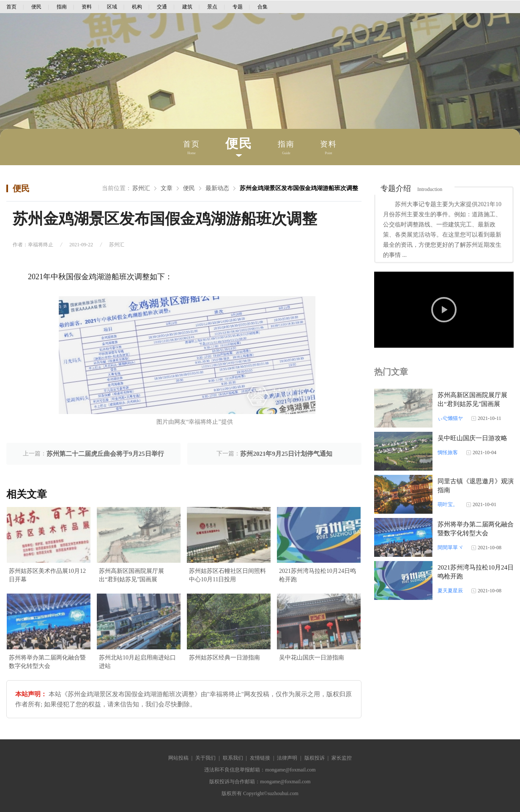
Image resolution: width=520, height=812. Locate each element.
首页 (11, 7)
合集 (263, 7)
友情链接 (260, 758)
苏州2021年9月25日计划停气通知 (286, 454)
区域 (112, 7)
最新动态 (217, 188)
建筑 (187, 7)
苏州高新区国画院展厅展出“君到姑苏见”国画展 (131, 575)
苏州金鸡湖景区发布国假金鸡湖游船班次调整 (299, 188)
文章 (167, 188)
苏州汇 (141, 188)
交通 (162, 7)
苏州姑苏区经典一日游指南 (224, 658)
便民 (36, 7)
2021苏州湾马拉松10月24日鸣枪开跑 (317, 575)
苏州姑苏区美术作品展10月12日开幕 (47, 575)
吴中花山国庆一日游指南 (312, 658)
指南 (62, 7)
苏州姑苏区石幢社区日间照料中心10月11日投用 (227, 575)
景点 (212, 7)
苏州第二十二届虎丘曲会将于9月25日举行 (105, 454)
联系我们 (233, 758)
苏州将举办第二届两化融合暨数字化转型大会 (47, 662)
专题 (238, 7)
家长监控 (342, 758)
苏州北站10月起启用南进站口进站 (137, 662)
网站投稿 (178, 758)
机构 (137, 7)
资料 (87, 7)
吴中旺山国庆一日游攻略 (472, 438)
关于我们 (205, 758)
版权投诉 (315, 758)
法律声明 (287, 758)
